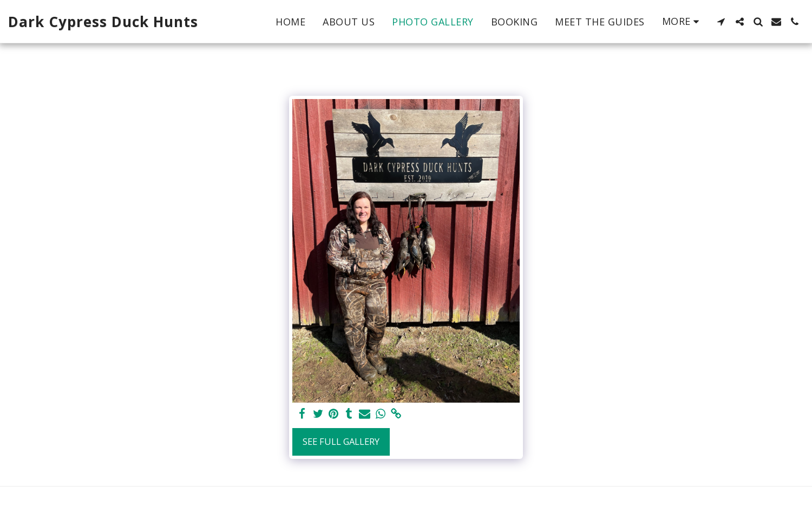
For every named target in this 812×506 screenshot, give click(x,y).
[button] (721, 22)
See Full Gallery (341, 441)
